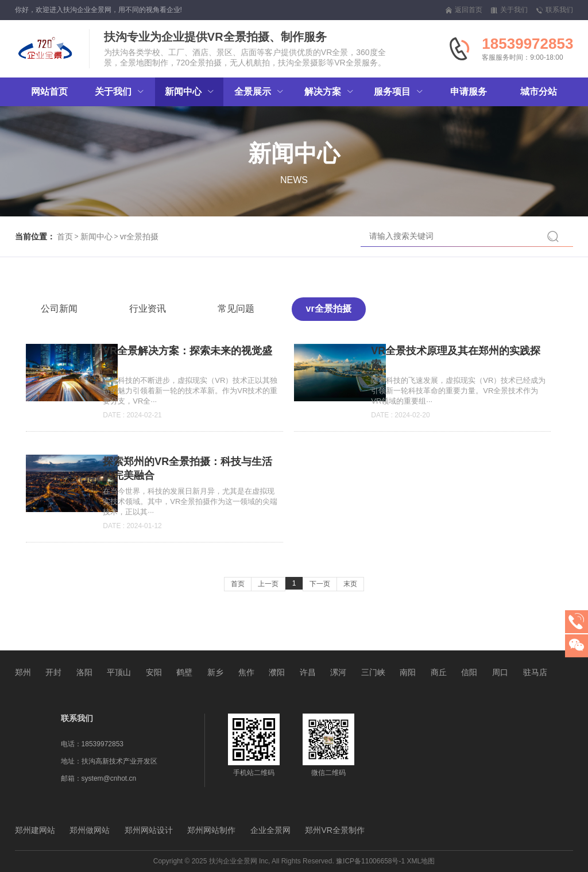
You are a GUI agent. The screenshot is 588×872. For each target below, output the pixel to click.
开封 (53, 672)
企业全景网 (270, 830)
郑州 (23, 672)
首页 (65, 237)
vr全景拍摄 (140, 237)
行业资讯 (148, 309)
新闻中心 (96, 237)
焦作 (246, 672)
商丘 (439, 672)
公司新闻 (59, 309)
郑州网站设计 (149, 830)
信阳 (469, 672)
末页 (350, 584)
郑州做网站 (90, 830)
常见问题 (236, 309)
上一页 (268, 584)
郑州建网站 (35, 830)
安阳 (154, 672)
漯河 (338, 672)
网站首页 (49, 92)
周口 (500, 672)
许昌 (308, 672)
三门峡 (373, 672)
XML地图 (421, 861)
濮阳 (277, 672)
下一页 (320, 584)
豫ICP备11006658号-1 (370, 861)
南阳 (408, 672)
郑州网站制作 (211, 830)
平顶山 (119, 672)
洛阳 (84, 672)
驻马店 (535, 672)
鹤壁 (184, 672)
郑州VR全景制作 (334, 830)
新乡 (215, 672)
